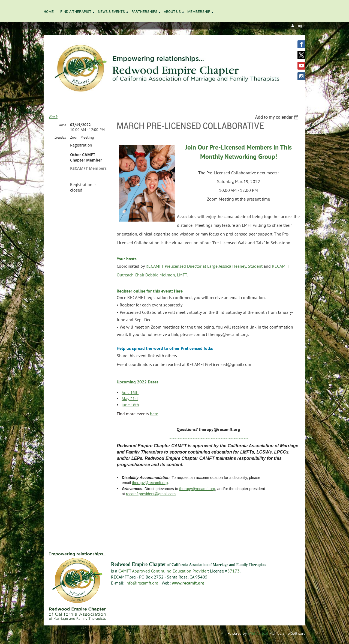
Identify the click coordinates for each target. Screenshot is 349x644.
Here (178, 291)
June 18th (130, 405)
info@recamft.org (142, 583)
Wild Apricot (258, 633)
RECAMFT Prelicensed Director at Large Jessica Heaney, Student (204, 266)
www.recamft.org (188, 583)
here (154, 414)
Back (53, 117)
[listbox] (277, 117)
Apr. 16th (130, 393)
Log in (301, 26)
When (62, 125)
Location (60, 137)
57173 (234, 571)
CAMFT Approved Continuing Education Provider (163, 571)
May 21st (130, 399)
